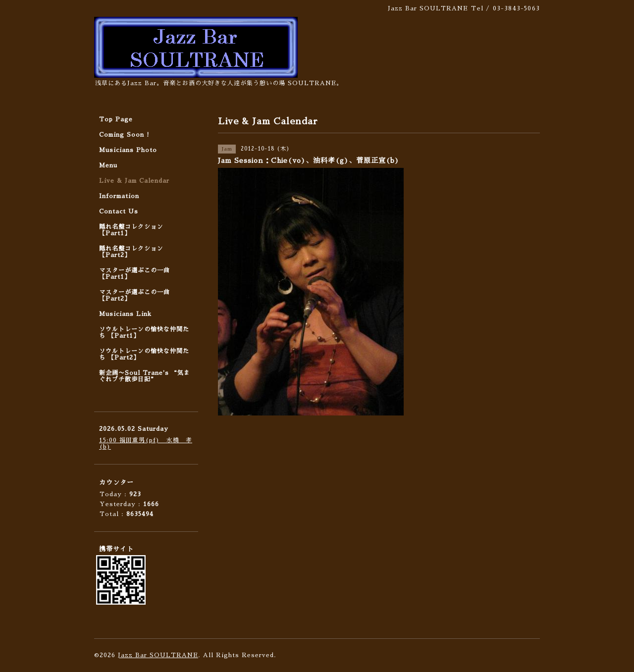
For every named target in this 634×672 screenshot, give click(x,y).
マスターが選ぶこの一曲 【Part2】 (134, 295)
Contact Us (119, 211)
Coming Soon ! (124, 135)
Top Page (116, 119)
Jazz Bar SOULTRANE (158, 655)
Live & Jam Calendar (134, 181)
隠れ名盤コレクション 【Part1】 (131, 230)
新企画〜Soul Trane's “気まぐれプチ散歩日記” (145, 376)
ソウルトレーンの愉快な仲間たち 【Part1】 (144, 333)
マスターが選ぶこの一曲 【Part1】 (134, 274)
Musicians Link (125, 314)
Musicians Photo (128, 150)
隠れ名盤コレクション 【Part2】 (131, 252)
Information (119, 196)
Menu (108, 165)
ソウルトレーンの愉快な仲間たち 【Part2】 (144, 354)
